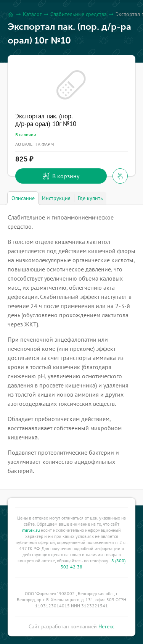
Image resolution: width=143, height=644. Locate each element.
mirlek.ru (31, 530)
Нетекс (106, 626)
